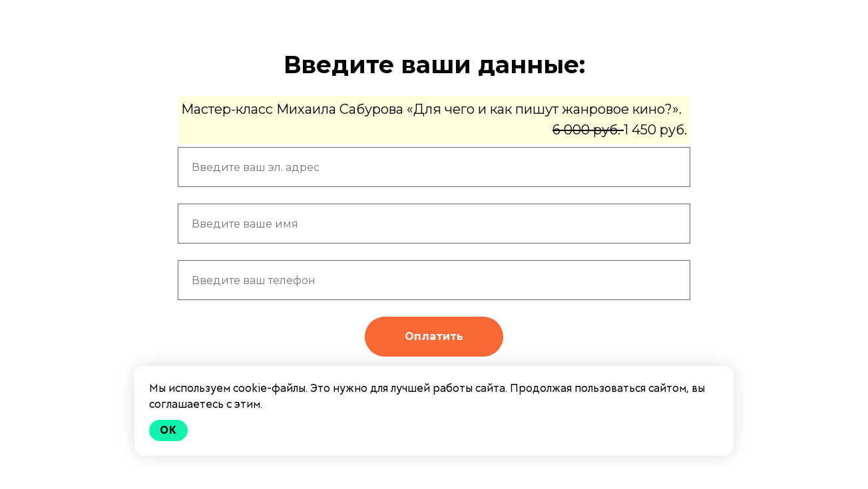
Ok (168, 430)
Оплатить (434, 336)
